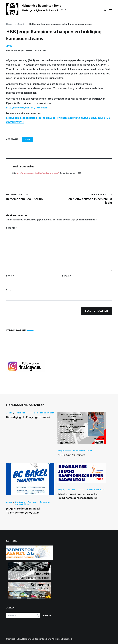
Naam (10, 276)
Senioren (20, 502)
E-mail (67, 276)
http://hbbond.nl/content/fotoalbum (27, 108)
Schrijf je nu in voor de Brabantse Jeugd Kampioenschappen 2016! (78, 496)
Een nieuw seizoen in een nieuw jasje (85, 199)
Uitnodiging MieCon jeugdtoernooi (28, 417)
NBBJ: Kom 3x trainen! (71, 455)
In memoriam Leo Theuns (33, 197)
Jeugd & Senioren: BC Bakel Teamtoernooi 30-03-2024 (23, 511)
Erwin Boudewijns (15, 51)
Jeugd (9, 46)
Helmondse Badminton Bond (41, 6)
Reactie (11, 228)
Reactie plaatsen (97, 311)
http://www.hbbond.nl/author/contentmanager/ (38, 173)
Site (9, 290)
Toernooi (20, 413)
